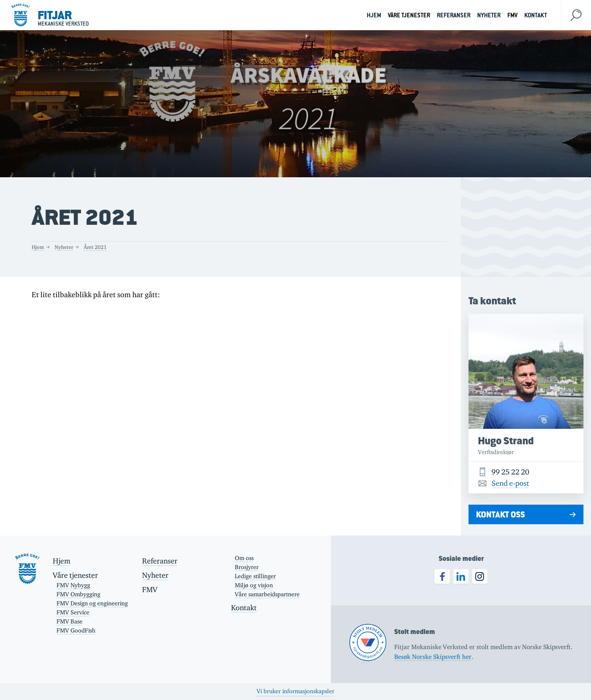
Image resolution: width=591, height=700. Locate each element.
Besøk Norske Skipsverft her (433, 657)
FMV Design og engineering (92, 603)
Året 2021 (95, 247)
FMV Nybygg (73, 585)
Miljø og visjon (254, 585)
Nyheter (489, 15)
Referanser (454, 15)
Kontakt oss (501, 514)
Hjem (374, 15)
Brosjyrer (247, 567)
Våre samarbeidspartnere (267, 594)
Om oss (244, 558)
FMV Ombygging (78, 594)
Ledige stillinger (255, 576)
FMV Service (73, 612)
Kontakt (536, 15)
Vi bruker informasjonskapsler (295, 691)
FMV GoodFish (76, 630)
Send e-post (510, 483)
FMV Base (70, 621)
